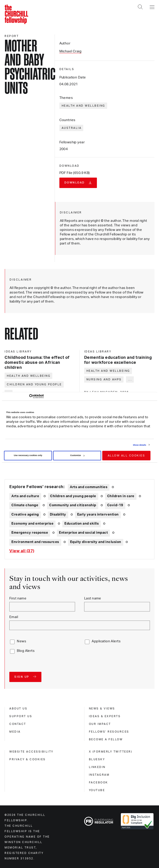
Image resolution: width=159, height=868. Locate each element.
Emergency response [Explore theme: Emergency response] (30, 533)
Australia (72, 128)
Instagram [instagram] (99, 775)
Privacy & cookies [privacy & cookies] (28, 759)
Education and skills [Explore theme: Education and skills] (82, 524)
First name (18, 598)
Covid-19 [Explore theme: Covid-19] (115, 505)
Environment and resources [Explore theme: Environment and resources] (35, 542)
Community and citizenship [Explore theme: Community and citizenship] (73, 505)
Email (14, 617)
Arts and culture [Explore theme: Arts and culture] (25, 496)
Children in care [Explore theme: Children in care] (121, 496)
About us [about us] (18, 709)
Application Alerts (106, 641)
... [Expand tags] (130, 379)
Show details (139, 445)
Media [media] (15, 732)
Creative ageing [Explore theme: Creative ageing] (25, 515)
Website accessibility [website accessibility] (31, 752)
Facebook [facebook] (98, 782)
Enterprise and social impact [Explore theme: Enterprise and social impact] (83, 533)
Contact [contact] (18, 724)
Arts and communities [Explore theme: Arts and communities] (89, 487)
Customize (77, 455)
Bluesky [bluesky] (97, 759)
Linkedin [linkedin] (97, 767)
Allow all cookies (126, 456)
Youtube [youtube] (97, 790)
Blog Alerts (26, 651)
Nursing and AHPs (104, 379)
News (21, 641)
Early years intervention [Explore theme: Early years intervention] (98, 515)
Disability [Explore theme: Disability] (58, 515)
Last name (93, 598)
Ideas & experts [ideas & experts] (105, 716)
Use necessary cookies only (28, 455)
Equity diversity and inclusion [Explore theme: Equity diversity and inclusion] (96, 542)
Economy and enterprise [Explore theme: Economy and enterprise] (32, 524)
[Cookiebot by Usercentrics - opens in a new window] (24, 396)
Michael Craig (70, 51)
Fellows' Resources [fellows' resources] (109, 732)
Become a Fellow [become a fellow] (106, 739)
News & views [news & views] (102, 709)
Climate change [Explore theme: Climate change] (25, 505)
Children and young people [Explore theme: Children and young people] (73, 496)
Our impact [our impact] (100, 724)
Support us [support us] (21, 716)
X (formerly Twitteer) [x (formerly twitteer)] (111, 752)
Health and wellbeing (83, 106)
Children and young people (34, 384)
